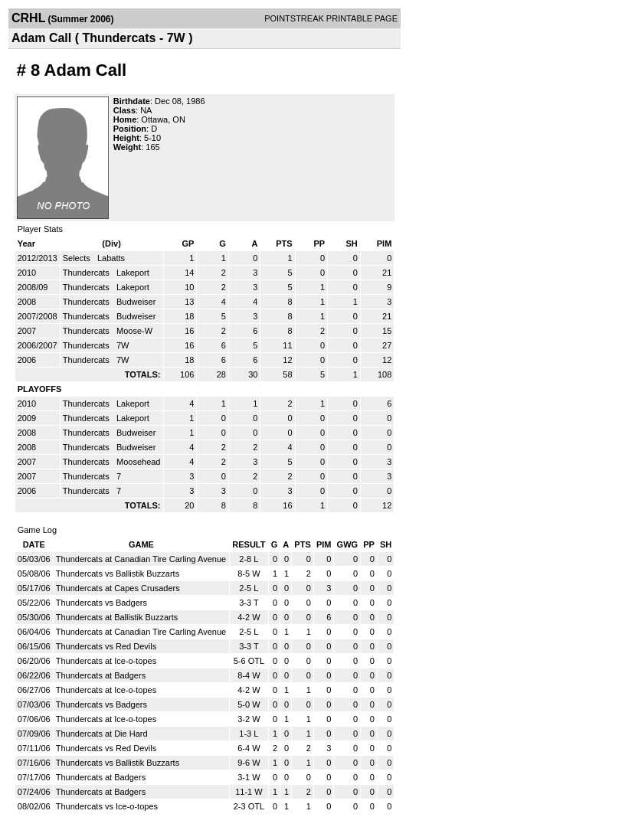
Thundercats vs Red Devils (106, 646)
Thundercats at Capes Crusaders (118, 588)
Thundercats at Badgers (101, 675)
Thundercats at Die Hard (102, 734)
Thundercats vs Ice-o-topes (107, 806)
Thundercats (87, 273)
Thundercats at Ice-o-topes (106, 661)
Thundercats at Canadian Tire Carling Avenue (141, 559)
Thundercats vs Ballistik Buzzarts (118, 574)
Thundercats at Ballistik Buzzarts (117, 617)
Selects (78, 258)
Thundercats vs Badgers (101, 603)
